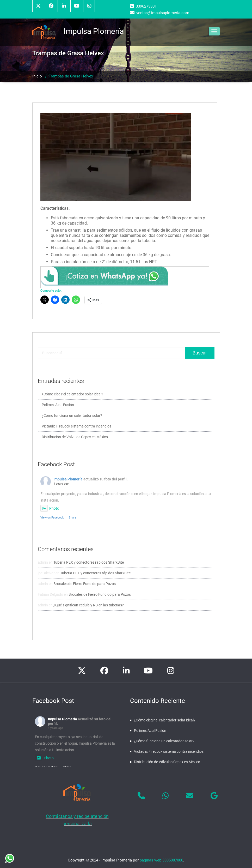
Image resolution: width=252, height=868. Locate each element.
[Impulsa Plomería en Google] (214, 796)
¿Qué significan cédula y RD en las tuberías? (89, 605)
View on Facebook (52, 518)
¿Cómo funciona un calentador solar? (72, 415)
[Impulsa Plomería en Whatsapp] (165, 796)
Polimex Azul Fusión (58, 405)
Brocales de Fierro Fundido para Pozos (85, 584)
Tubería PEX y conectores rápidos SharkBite (89, 562)
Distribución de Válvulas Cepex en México (75, 437)
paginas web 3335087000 (161, 860)
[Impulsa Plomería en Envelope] (190, 796)
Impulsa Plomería (68, 479)
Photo (50, 508)
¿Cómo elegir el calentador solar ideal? (72, 394)
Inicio (37, 76)
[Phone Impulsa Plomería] (141, 796)
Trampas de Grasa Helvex (71, 76)
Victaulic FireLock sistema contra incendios (76, 426)
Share (73, 518)
